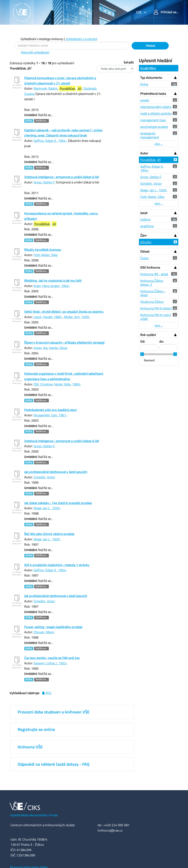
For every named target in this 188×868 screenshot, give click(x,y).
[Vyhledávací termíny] (72, 46)
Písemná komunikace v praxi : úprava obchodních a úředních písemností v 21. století (60, 81)
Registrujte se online (36, 729)
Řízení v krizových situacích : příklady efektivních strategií (64, 342)
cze (139, 12)
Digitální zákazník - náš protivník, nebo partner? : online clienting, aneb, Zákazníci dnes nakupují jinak (63, 133)
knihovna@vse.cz (110, 830)
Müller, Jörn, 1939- (77, 317)
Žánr (144, 235)
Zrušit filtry (148, 68)
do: (162, 341)
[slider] (142, 354)
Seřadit (129, 62)
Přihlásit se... (166, 12)
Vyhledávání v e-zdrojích (81, 39)
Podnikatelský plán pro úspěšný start (50, 410)
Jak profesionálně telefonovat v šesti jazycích (56, 472)
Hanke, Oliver (58, 348)
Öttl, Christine (43, 384)
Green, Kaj (41, 348)
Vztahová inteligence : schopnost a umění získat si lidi (62, 177)
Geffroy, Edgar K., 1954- (50, 141)
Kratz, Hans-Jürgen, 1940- (52, 286)
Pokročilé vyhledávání (35, 52)
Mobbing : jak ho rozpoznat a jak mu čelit (53, 280)
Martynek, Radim (46, 88)
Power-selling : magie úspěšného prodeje (53, 627)
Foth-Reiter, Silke (46, 255)
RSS (47, 693)
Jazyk (144, 213)
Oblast (145, 251)
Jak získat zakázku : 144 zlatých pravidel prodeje (58, 503)
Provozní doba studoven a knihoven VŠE (54, 712)
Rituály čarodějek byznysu (43, 250)
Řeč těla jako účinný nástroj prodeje (49, 534)
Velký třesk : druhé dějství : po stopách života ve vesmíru (64, 312)
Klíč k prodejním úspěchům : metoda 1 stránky (57, 565)
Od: (143, 341)
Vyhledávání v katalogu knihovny (42, 39)
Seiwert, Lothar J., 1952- (51, 663)
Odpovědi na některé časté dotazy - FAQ (54, 764)
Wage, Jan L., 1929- (47, 508)
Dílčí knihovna (150, 267)
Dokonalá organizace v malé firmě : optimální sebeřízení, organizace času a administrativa (64, 376)
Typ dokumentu (151, 78)
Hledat (150, 46)
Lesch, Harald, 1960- (48, 317)
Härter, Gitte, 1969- (67, 384)
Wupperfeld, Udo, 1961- (50, 415)
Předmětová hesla (153, 94)
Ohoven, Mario (44, 632)
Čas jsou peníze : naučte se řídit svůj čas (52, 658)
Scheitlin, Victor (44, 477)
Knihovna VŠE (30, 747)
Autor (144, 153)
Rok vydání (148, 335)
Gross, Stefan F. (44, 182)
